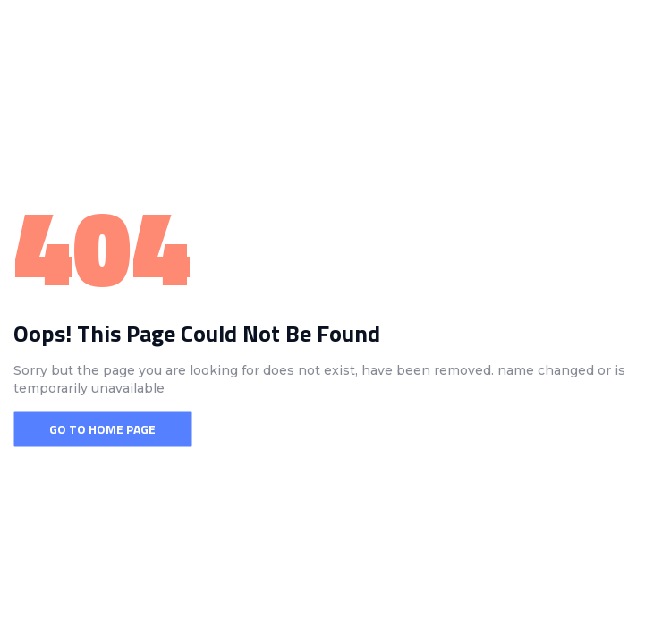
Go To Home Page (102, 429)
